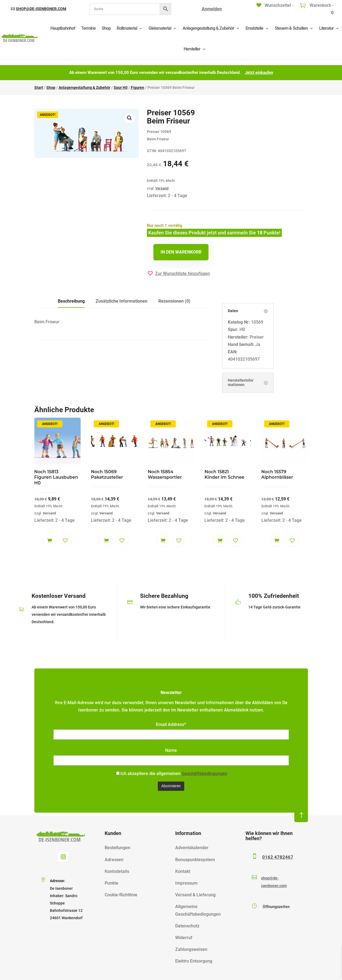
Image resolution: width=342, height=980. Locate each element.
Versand (162, 188)
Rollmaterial (127, 28)
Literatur (326, 28)
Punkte (111, 883)
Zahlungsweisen (191, 949)
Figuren (137, 88)
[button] (129, 118)
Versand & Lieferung (195, 895)
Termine (88, 28)
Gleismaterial (160, 28)
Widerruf (184, 938)
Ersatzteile (254, 28)
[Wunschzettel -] (275, 5)
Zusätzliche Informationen (122, 301)
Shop (106, 28)
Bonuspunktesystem (195, 860)
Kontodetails (117, 871)
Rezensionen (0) (174, 301)
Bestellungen (117, 848)
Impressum (186, 883)
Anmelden (212, 9)
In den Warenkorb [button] (50, 540)
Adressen (114, 860)
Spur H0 (121, 88)
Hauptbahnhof (63, 28)
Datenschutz (187, 926)
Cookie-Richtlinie (121, 895)
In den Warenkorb (181, 252)
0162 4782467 (278, 857)
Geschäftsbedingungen (205, 774)
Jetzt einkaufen (259, 73)
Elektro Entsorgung (194, 961)
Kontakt (183, 871)
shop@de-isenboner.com (41, 9)
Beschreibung (71, 301)
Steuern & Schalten (291, 28)
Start (39, 88)
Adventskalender (192, 848)
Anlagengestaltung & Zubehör (208, 28)
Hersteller (192, 49)
